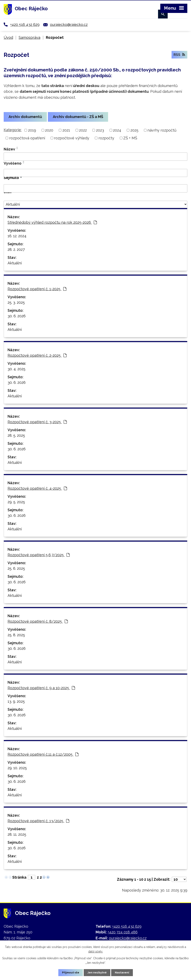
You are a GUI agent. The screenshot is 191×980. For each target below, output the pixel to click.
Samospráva (29, 37)
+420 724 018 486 (123, 932)
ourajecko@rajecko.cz (69, 25)
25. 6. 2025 (16, 568)
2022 (83, 130)
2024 (117, 130)
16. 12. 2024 (17, 236)
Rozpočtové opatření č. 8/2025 (38, 621)
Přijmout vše (70, 972)
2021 (66, 130)
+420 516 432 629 (25, 25)
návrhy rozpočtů (162, 130)
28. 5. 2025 (16, 435)
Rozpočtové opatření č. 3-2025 (37, 422)
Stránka (19, 877)
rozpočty (106, 138)
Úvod (8, 37)
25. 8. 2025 (16, 635)
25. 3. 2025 (16, 302)
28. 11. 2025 (17, 834)
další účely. (96, 951)
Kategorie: (13, 130)
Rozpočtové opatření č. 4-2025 (37, 488)
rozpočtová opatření (27, 138)
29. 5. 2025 (16, 502)
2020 (49, 130)
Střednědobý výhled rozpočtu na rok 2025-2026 (52, 222)
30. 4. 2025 (16, 369)
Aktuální (15, 263)
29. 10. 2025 (17, 768)
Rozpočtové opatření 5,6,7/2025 (39, 555)
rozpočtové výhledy (72, 138)
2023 (100, 130)
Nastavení (123, 972)
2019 (32, 130)
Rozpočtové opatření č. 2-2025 (37, 355)
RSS (179, 56)
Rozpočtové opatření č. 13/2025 (38, 821)
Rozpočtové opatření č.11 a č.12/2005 (43, 754)
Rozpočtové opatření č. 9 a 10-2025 (41, 688)
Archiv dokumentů (26, 117)
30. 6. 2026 (17, 316)
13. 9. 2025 (16, 701)
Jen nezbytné (97, 972)
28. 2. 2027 (16, 249)
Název (9, 149)
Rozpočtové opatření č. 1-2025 (37, 289)
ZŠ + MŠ (130, 138)
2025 (134, 130)
